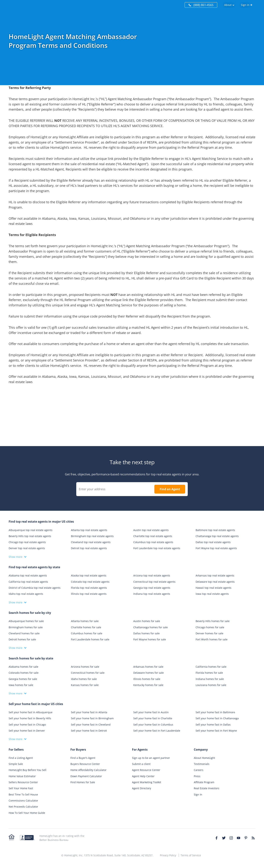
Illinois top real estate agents (89, 594)
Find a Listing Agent (21, 758)
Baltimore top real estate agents (215, 530)
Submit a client (141, 764)
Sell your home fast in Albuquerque (31, 712)
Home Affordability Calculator (88, 770)
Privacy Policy (168, 855)
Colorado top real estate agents (90, 582)
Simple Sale (16, 764)
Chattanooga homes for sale (151, 627)
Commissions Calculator (23, 801)
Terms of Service (191, 855)
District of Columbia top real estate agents (35, 588)
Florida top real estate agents (89, 588)
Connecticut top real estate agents (154, 582)
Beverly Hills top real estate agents (30, 536)
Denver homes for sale (209, 633)
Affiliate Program (204, 782)
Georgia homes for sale (23, 679)
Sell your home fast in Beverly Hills (30, 718)
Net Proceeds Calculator (23, 807)
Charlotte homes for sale (86, 627)
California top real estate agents (28, 582)
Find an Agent (170, 489)
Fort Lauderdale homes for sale (90, 639)
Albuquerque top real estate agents (31, 530)
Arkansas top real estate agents (215, 575)
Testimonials (202, 764)
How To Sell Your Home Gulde (27, 813)
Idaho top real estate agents (26, 594)
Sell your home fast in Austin (151, 712)
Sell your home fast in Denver (27, 731)
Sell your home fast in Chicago (27, 725)
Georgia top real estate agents (152, 588)
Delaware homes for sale (148, 673)
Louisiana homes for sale (211, 685)
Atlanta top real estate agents (89, 530)
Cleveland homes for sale (24, 633)
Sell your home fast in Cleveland (91, 725)
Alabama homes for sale (23, 667)
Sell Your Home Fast (21, 788)
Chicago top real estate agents (27, 542)
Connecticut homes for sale (88, 673)
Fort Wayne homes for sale (150, 639)
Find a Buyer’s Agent (83, 758)
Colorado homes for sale (24, 673)
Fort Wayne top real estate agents (216, 548)
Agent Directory (142, 788)
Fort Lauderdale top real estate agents (157, 548)
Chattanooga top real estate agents (217, 536)
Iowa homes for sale (21, 685)
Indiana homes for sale (210, 679)
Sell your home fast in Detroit (89, 731)
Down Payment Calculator (86, 776)
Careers (199, 770)
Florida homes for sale (209, 673)
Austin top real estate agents (151, 530)
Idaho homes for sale (84, 679)
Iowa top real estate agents (212, 594)
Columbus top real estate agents (153, 542)
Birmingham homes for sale (26, 627)
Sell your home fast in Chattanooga (217, 718)
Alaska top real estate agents (89, 575)
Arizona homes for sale (85, 667)
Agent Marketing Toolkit (147, 782)
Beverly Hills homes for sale (213, 621)
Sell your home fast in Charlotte (153, 718)
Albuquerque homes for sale (26, 621)
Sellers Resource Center (23, 782)
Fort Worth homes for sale (212, 639)
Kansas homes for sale (85, 685)
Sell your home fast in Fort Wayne (216, 731)
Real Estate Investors (207, 788)
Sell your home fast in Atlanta (89, 712)
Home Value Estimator (22, 776)
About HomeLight (204, 758)
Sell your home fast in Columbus (153, 725)
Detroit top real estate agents (89, 548)
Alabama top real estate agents (28, 575)
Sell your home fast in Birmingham (92, 718)
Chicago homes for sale (210, 627)
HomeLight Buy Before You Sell (27, 770)
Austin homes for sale (147, 621)
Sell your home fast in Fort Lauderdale (157, 731)
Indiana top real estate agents (152, 594)
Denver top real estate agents (27, 548)
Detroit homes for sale (22, 639)
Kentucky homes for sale (148, 685)
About (228, 5)
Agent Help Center (143, 776)
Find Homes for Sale (83, 782)
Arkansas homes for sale (148, 667)
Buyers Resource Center (85, 764)
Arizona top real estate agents (152, 575)
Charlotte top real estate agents (153, 536)
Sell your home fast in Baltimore (215, 712)
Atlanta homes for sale (85, 621)
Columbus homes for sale (87, 633)
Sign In (198, 794)
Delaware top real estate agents (215, 582)
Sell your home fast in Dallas (213, 725)
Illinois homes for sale (147, 679)
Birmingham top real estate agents (92, 536)
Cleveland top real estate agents (91, 542)
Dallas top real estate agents (213, 542)
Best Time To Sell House (23, 794)
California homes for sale (211, 667)
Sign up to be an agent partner (151, 758)
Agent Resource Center (146, 770)
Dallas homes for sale (146, 633)
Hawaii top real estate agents (213, 588)
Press (197, 776)
